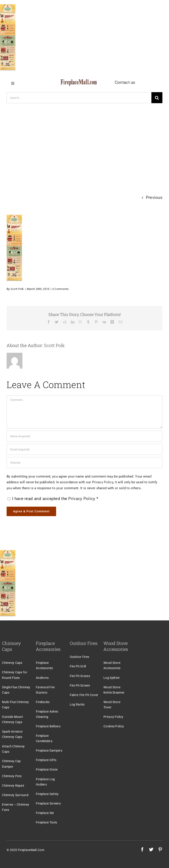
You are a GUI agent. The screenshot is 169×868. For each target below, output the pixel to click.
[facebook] (142, 849)
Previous (154, 197)
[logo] (79, 81)
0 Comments (61, 289)
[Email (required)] (84, 449)
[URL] (84, 463)
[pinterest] (160, 849)
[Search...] (79, 98)
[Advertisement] (84, 145)
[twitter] (151, 849)
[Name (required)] (84, 436)
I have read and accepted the (53, 499)
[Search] (157, 98)
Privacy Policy (103, 482)
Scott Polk (17, 289)
